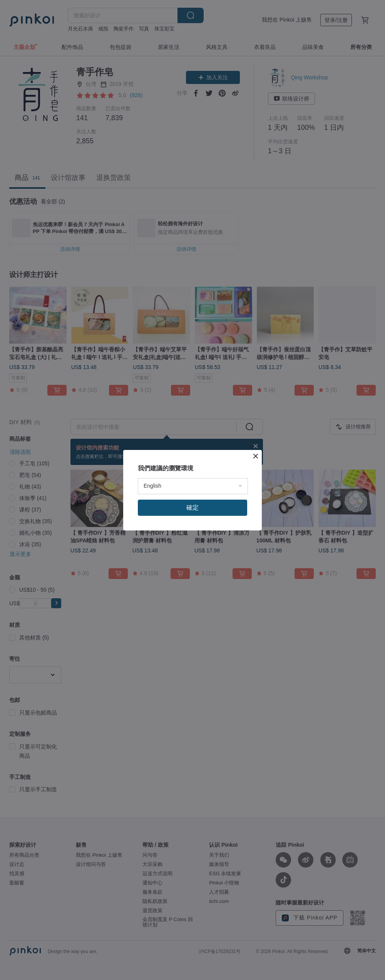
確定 (192, 588)
